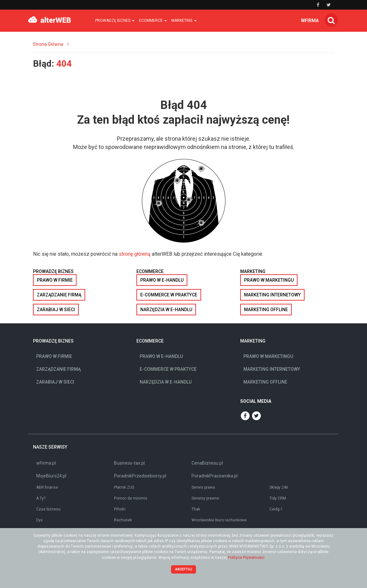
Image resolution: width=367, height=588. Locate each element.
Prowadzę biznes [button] (115, 21)
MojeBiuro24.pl (51, 476)
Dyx (39, 520)
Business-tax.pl (129, 463)
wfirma (310, 21)
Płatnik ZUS (124, 487)
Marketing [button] (184, 21)
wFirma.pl (46, 463)
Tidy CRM (278, 498)
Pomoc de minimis (131, 498)
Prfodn (120, 509)
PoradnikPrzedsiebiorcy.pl (140, 476)
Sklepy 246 (279, 487)
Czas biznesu (48, 509)
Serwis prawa (203, 487)
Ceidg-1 (276, 509)
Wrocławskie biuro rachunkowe (219, 520)
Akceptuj (184, 569)
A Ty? (41, 498)
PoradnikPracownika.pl (215, 476)
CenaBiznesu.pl (207, 463)
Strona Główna (48, 44)
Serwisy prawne (205, 498)
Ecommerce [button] (153, 21)
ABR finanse (47, 487)
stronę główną (135, 254)
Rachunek (123, 520)
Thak (196, 509)
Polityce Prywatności (246, 558)
